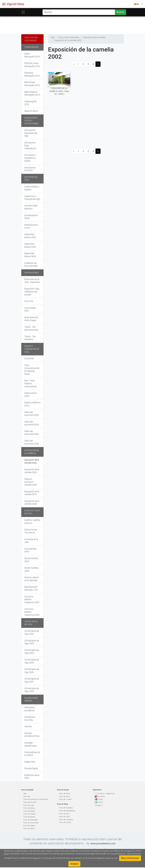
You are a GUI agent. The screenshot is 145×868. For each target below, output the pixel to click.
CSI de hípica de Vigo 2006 (32, 671)
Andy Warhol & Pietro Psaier (31, 319)
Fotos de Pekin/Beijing (67, 811)
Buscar (121, 12)
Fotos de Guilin (64, 817)
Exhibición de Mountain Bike (31, 265)
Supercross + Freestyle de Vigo (32, 198)
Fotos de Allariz (29, 828)
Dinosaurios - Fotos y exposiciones (31, 121)
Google (100, 799)
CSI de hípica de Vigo (31, 623)
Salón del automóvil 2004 (32, 433)
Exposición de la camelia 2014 (32, 493)
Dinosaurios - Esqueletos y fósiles (30, 158)
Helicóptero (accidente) (30, 709)
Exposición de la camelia (32, 452)
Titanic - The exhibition (30, 338)
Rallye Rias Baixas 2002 (30, 236)
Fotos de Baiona (29, 808)
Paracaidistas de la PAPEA (32, 754)
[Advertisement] (73, 25)
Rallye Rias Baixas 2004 (30, 255)
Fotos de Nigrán (29, 811)
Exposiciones (31, 273)
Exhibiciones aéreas (31, 699)
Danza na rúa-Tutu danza (31, 531)
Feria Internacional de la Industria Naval (32, 370)
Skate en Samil (31, 111)
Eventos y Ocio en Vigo (32, 512)
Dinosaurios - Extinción (30, 169)
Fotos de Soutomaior (31, 823)
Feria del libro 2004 (30, 550)
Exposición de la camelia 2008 (32, 503)
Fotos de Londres (65, 799)
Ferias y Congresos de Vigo (32, 349)
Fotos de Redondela (31, 820)
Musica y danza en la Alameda (32, 579)
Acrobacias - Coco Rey (30, 718)
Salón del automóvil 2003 (32, 423)
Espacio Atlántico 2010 (32, 404)
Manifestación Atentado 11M (31, 588)
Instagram (99, 805)
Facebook (101, 796)
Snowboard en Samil (31, 217)
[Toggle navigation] (23, 12)
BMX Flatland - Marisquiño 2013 (32, 93)
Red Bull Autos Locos (31, 226)
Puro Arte (29, 301)
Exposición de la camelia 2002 (32, 461)
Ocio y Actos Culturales (31, 39)
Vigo (25, 794)
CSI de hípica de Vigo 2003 (32, 642)
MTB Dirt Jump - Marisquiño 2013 (32, 65)
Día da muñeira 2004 (31, 560)
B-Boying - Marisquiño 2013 (32, 74)
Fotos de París (64, 796)
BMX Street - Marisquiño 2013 (32, 84)
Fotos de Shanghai (66, 808)
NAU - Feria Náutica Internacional (30, 383)
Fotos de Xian (64, 814)
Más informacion (130, 858)
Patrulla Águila (31, 768)
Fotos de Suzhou (65, 822)
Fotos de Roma (65, 794)
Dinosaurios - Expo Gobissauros (30, 145)
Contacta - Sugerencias (106, 794)
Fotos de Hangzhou (66, 820)
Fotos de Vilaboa (29, 826)
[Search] (79, 12)
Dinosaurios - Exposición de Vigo (31, 133)
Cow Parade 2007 (30, 309)
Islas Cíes (27, 796)
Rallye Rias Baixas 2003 (30, 245)
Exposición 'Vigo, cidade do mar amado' (32, 292)
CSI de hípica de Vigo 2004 (32, 652)
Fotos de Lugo (29, 805)
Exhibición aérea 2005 (32, 777)
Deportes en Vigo (31, 179)
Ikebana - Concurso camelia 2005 (31, 482)
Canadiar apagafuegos (31, 744)
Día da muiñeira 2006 (32, 569)
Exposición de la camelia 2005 (32, 471)
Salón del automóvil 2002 (32, 414)
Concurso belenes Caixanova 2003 (32, 612)
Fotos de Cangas (30, 814)
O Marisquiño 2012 (30, 103)
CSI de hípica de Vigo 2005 (32, 661)
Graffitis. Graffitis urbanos (32, 522)
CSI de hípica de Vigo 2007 (32, 680)
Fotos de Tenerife (30, 802)
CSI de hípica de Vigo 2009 (32, 690)
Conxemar (29, 358)
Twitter (100, 802)
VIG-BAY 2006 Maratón (31, 207)
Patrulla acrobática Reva (32, 735)
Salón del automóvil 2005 (32, 442)
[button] (138, 4)
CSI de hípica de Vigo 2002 (32, 632)
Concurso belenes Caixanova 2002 (32, 599)
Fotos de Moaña (29, 817)
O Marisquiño (31, 47)
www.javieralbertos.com (103, 844)
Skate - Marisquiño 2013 (32, 55)
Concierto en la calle (31, 541)
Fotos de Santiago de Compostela (36, 799)
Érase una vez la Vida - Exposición (32, 281)
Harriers (28, 726)
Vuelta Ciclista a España (32, 188)
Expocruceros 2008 (31, 394)
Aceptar (74, 864)
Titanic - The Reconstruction (31, 328)
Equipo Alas (30, 762)
